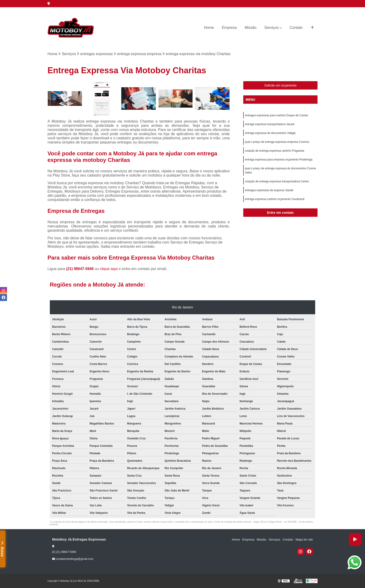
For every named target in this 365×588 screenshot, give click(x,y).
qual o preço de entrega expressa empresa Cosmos (277, 142)
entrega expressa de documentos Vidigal (270, 133)
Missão (251, 28)
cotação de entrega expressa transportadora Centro (277, 181)
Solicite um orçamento (280, 85)
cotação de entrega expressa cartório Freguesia (275, 151)
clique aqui (109, 269)
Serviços (272, 28)
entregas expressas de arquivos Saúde (269, 190)
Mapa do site (304, 540)
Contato (296, 28)
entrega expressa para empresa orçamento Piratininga (279, 160)
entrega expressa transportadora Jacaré (270, 124)
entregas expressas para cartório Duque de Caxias (276, 115)
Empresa (229, 28)
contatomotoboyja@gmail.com (73, 559)
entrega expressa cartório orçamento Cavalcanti (275, 199)
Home (209, 28)
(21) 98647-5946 (80, 269)
